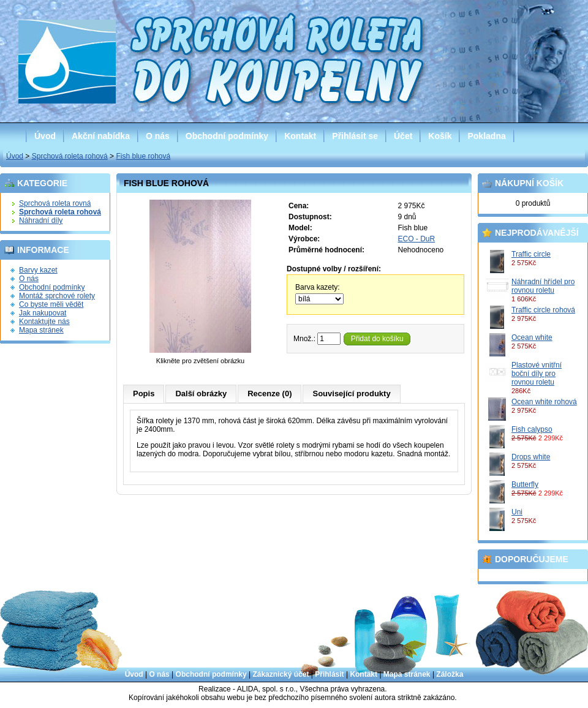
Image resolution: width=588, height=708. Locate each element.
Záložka (450, 674)
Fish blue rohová (143, 156)
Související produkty (351, 394)
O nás (158, 136)
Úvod (45, 136)
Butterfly (525, 484)
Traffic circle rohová (543, 310)
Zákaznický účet (281, 674)
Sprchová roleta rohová (70, 156)
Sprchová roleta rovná (55, 203)
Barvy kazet (38, 270)
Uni (517, 512)
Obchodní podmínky (227, 136)
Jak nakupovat (43, 313)
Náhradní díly (41, 220)
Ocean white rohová (544, 402)
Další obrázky (201, 394)
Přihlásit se (355, 136)
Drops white (531, 457)
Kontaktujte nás (44, 322)
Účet (403, 136)
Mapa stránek (41, 330)
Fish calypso (532, 429)
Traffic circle (531, 254)
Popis (144, 394)
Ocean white (532, 337)
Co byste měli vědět (51, 304)
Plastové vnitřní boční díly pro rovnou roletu (537, 374)
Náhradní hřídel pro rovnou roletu (543, 286)
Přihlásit (329, 674)
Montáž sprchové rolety (57, 296)
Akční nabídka (101, 136)
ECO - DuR (417, 239)
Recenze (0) (269, 394)
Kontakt (300, 136)
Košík (440, 136)
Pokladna (486, 136)
